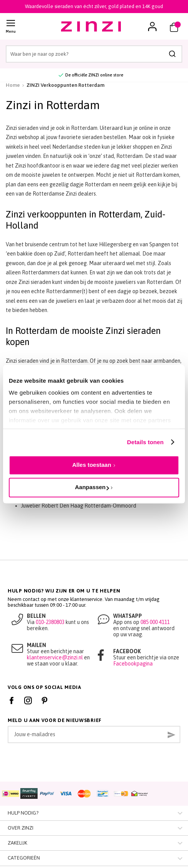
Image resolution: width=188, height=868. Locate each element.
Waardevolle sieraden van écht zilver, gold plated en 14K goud (94, 6)
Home (13, 85)
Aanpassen (92, 487)
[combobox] (94, 54)
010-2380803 (50, 622)
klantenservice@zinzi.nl (55, 657)
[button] (152, 27)
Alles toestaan (92, 465)
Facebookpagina (133, 664)
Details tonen (145, 442)
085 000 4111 (155, 622)
